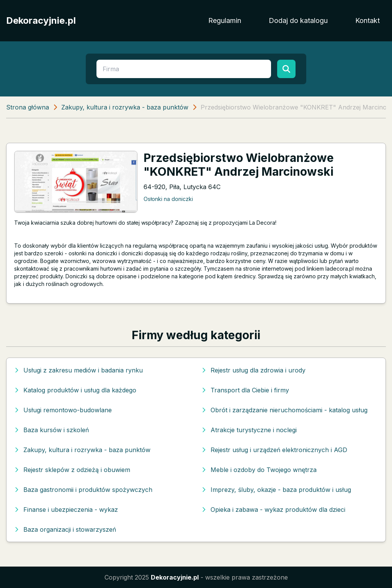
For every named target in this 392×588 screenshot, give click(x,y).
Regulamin (225, 20)
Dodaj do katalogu (298, 20)
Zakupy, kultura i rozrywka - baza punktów (125, 107)
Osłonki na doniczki (168, 199)
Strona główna (28, 107)
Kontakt (367, 20)
